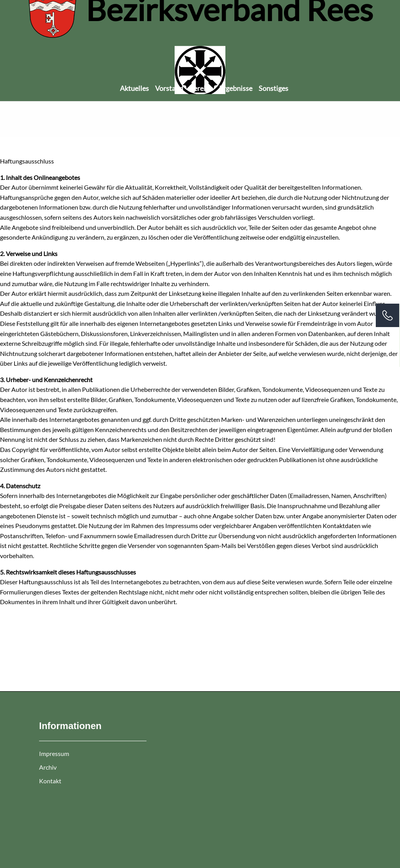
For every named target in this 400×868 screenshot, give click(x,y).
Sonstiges (273, 88)
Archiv (48, 767)
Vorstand (169, 88)
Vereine (201, 88)
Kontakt (50, 781)
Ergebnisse (236, 88)
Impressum (54, 753)
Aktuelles (134, 88)
